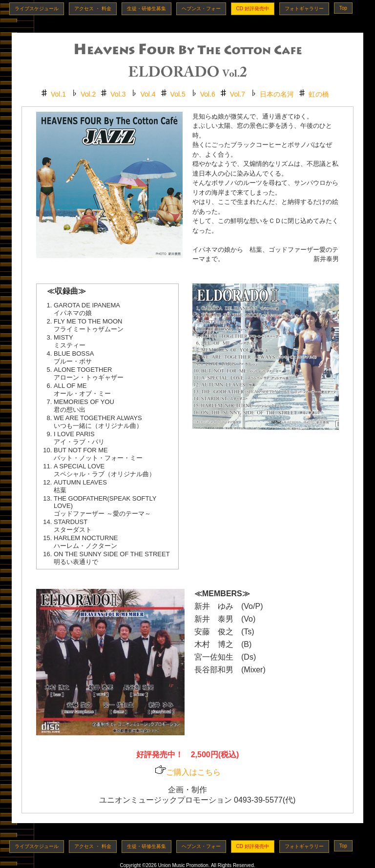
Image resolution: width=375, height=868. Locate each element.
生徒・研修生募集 (146, 9)
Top (343, 8)
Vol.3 (118, 94)
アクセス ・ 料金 (93, 9)
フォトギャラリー (304, 9)
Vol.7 (238, 94)
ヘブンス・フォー (201, 9)
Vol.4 (148, 94)
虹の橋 (319, 94)
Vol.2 (88, 94)
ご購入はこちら (188, 772)
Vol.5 (178, 94)
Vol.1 (58, 94)
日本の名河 (277, 94)
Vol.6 (208, 94)
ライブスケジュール (37, 9)
